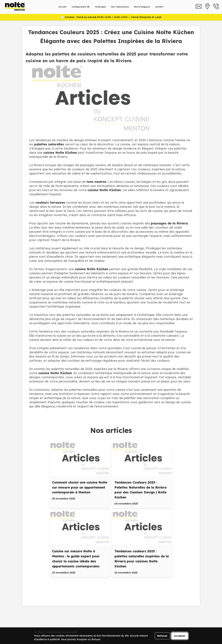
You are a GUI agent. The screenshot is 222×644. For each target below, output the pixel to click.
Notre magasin (142, 7)
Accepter (180, 636)
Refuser (162, 636)
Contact (159, 7)
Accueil (63, 7)
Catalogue (100, 7)
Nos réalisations (120, 7)
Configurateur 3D (81, 7)
